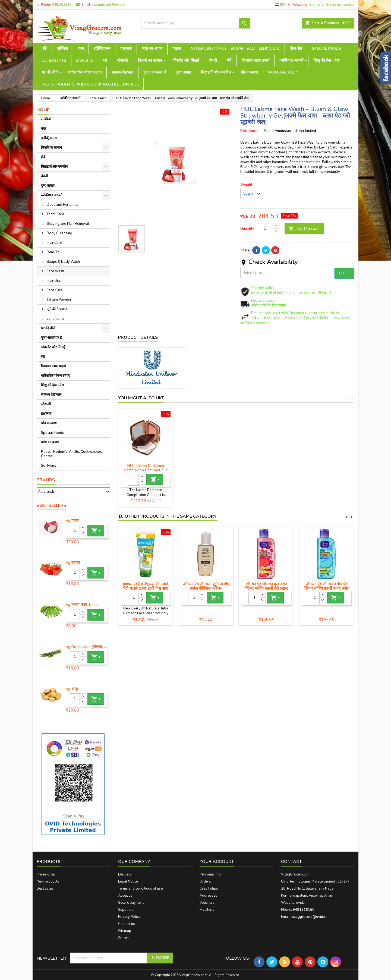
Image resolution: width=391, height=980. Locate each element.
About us (125, 896)
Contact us (127, 924)
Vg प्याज (72, 521)
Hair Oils (54, 281)
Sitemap (125, 931)
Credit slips (209, 889)
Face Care (55, 290)
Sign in (315, 5)
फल (81, 48)
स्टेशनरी (122, 60)
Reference (249, 131)
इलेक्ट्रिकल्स (102, 48)
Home (43, 110)
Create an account (340, 5)
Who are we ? (283, 72)
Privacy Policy (129, 917)
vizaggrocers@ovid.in (108, 5)
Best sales (45, 889)
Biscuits (85, 60)
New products (48, 881)
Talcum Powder (59, 300)
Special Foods (327, 48)
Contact (291, 862)
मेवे (229, 60)
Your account (217, 862)
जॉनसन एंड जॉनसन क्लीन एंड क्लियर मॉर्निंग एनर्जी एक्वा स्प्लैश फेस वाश (327, 588)
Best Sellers (51, 505)
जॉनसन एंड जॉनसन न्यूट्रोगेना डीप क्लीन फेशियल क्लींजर (206, 586)
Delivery (125, 874)
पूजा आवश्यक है (155, 72)
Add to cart (303, 229)
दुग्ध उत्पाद (184, 72)
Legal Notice (128, 881)
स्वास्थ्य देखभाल (122, 72)
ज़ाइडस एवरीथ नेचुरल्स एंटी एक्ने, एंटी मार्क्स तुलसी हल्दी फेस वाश (146, 586)
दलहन (177, 48)
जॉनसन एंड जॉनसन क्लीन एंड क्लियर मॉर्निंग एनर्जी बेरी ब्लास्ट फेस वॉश (266, 588)
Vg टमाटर (73, 563)
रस (105, 60)
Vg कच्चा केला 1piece (83, 605)
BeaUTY (53, 252)
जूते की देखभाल (57, 309)
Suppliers (126, 910)
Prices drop (46, 874)
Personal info (210, 874)
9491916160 (62, 5)
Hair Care (54, 243)
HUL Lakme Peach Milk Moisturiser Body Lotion (146, 468)
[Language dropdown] (283, 5)
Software (49, 466)
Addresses (208, 896)
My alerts (207, 910)
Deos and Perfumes (62, 205)
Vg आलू (72, 689)
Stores (123, 938)
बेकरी (213, 60)
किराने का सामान (150, 60)
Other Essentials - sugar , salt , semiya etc (235, 48)
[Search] (195, 23)
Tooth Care (55, 214)
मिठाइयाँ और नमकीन (216, 72)
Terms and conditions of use (140, 889)
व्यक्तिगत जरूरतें (291, 60)
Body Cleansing (59, 233)
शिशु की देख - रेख (326, 60)
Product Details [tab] (138, 337)
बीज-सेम (296, 48)
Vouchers (207, 903)
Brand (269, 131)
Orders (205, 881)
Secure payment (131, 903)
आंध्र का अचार (152, 48)
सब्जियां (63, 48)
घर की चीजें (50, 72)
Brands (46, 480)
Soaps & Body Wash (63, 262)
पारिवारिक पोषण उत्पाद (85, 72)
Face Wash (55, 271)
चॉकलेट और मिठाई (186, 60)
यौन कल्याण (249, 72)
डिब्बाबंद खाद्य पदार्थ (255, 60)
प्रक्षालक (126, 48)
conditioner (56, 319)
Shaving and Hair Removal (68, 224)
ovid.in (301, 903)
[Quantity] (74, 531)
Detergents (54, 60)
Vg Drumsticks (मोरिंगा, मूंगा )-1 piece (87, 647)
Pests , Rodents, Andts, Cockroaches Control (90, 84)
